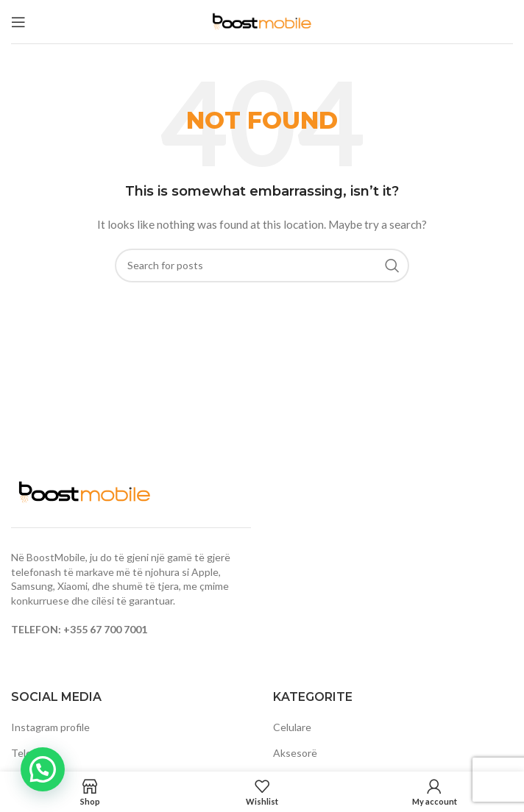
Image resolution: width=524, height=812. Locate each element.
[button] (43, 769)
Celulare (292, 727)
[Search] (262, 266)
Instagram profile (50, 727)
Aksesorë (295, 753)
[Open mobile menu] (18, 22)
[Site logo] (262, 20)
